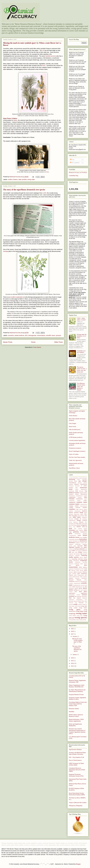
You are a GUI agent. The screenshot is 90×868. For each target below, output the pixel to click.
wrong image (79, 611)
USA (83, 601)
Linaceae (85, 552)
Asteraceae (83, 488)
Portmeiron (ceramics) (75, 448)
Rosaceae (71, 580)
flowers (15, 179)
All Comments (75, 163)
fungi (70, 532)
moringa (6, 251)
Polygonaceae (81, 575)
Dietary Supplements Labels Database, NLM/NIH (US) (77, 686)
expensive (75, 522)
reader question (83, 577)
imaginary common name (81, 543)
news (85, 565)
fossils (77, 530)
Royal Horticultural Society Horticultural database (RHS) (77, 794)
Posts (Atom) (37, 347)
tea (75, 596)
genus (70, 533)
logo (81, 554)
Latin (73, 551)
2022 (73, 629)
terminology (84, 596)
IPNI (82, 547)
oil (70, 570)
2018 (73, 631)
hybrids (71, 541)
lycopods (85, 554)
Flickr (47, 172)
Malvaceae (71, 555)
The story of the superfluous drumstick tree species (24, 190)
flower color (72, 527)
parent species (80, 570)
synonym (58, 335)
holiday (85, 537)
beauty (71, 489)
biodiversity (71, 491)
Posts (72, 160)
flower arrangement (82, 525)
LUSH (44, 193)
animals (85, 483)
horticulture (83, 539)
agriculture (85, 480)
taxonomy (72, 596)
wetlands (80, 605)
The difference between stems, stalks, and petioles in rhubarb (81, 387)
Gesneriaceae (78, 534)
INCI (26, 335)
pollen (75, 575)
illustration (72, 543)
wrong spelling (72, 620)
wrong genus (75, 609)
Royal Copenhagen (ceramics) (77, 451)
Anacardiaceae (72, 483)
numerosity (71, 569)
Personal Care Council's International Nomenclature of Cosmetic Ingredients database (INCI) (77, 731)
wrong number (72, 616)
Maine (15, 120)
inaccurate (80, 546)
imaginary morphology (75, 544)
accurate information (73, 478)
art (82, 486)
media (71, 557)
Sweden (78, 595)
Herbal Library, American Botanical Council (76, 716)
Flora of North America (75, 760)
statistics (71, 592)
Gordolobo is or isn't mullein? (81, 352)
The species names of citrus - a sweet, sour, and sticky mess (82, 370)
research (71, 578)
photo (75, 572)
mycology (85, 562)
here (44, 65)
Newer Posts (8, 342)
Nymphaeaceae (78, 569)
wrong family (83, 608)
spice (79, 590)
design (81, 512)
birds (77, 491)
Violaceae (71, 603)
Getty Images (73, 423)
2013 (73, 666)
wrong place (80, 616)
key (73, 549)
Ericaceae (71, 519)
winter (73, 606)
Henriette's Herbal (74, 709)
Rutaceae (79, 580)
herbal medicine (19, 335)
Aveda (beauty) (73, 416)
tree (74, 598)
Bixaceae (81, 491)
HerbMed (72, 712)
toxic (70, 598)
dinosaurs (71, 514)
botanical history (74, 494)
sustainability (72, 595)
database (71, 513)
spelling (76, 590)
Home (33, 342)
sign (83, 587)
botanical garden (83, 493)
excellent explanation (17, 297)
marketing (84, 555)
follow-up (84, 527)
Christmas (72, 499)
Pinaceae (85, 572)
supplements (84, 593)
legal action (75, 552)
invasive (78, 547)
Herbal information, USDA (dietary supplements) (76, 720)
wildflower (85, 605)
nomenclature (41, 335)
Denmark (76, 513)
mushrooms (78, 562)
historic (81, 537)
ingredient (72, 547)
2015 (73, 661)
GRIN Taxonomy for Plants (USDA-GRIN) (76, 764)
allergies (85, 481)
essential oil (78, 519)
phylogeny (80, 572)
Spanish (76, 588)
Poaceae (71, 575)
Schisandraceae (84, 581)
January (75, 655)
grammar (85, 534)
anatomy (80, 483)
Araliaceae (71, 486)
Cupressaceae (78, 511)
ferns (80, 524)
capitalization (72, 497)
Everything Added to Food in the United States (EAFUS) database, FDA (78, 704)
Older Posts (58, 342)
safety (86, 580)
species (80, 588)
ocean (85, 569)
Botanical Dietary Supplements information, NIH (77, 681)
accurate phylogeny (83, 478)
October (75, 636)
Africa (79, 480)
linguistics (71, 554)
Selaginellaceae (79, 587)
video (86, 601)
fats (75, 524)
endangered (84, 517)
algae (80, 481)
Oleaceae (73, 570)
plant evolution (73, 574)
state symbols (23, 179)
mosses (71, 562)
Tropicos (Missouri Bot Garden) (78, 803)
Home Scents (72, 427)
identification (83, 541)
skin (86, 587)
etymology (85, 519)
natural (85, 564)
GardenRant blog (74, 176)
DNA (86, 514)
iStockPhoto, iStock (74, 468)
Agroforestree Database (75, 750)
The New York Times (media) (77, 457)
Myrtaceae (71, 564)
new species (74, 565)
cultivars (81, 509)
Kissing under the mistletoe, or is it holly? (82, 336)
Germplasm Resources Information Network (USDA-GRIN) (77, 770)
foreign (85, 529)
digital (85, 513)
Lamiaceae (82, 549)
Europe (79, 520)
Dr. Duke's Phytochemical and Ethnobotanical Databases (77, 691)
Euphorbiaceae (72, 520)
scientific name (50, 335)
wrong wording (79, 620)
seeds (73, 587)
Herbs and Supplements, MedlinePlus (75, 725)
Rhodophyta (84, 578)
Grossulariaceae (72, 535)
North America (83, 567)
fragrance (81, 530)
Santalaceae (72, 581)
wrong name (81, 613)
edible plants (77, 517)
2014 (73, 663)
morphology (84, 560)
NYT (82, 569)
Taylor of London (74, 454)
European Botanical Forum (76, 695)
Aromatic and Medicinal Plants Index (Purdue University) (77, 753)
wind (70, 606)
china (85, 497)
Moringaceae (32, 335)
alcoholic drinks (73, 481)
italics (85, 547)
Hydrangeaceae (76, 541)
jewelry (71, 549)
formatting (72, 530)
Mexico (81, 557)
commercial (72, 502)
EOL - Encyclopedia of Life (76, 757)
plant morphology (82, 574)
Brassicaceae (84, 494)
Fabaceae (81, 522)
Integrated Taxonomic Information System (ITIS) (76, 775)
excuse (70, 522)
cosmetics (11, 335)
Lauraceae (84, 551)
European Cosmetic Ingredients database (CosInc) (77, 698)
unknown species (77, 601)
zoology (84, 620)
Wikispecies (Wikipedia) (76, 806)
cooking (71, 507)
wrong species (81, 617)
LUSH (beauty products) (76, 437)
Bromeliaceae (72, 496)
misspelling (74, 559)
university (71, 601)
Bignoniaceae (84, 489)
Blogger (78, 864)
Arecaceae (77, 486)
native (82, 564)
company (71, 506)
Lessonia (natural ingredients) (77, 440)
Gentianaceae (84, 532)
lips (75, 554)
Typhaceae (85, 598)
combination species (75, 500)
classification (79, 499)
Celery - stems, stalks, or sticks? (81, 319)
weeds (75, 604)
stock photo (83, 592)
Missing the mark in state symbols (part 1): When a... (77, 641)
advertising (72, 479)
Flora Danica (74, 525)
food (70, 528)
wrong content (73, 608)
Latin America (78, 551)
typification (71, 600)
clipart (85, 499)
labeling (76, 549)
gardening (76, 532)
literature (78, 554)
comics (85, 500)
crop (77, 509)
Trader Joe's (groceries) (75, 460)
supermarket (72, 593)
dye (86, 516)
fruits (85, 530)
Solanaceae (71, 588)
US (43, 50)
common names (74, 504)
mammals (78, 555)
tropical (79, 598)
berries (77, 489)
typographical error (82, 600)
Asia (76, 488)
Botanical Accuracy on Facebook (78, 172)
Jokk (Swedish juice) (75, 430)
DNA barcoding (73, 516)
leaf (70, 552)
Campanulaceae (79, 496)
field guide (84, 524)
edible (70, 517)
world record (77, 606)
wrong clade (31, 179)
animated (71, 484)
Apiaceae (76, 484)
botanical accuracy (74, 492)
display (82, 514)
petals (85, 570)
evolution (85, 520)
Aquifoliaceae (83, 484)
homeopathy (72, 539)
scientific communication (75, 583)
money (71, 561)
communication (84, 504)
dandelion (84, 511)
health (79, 535)
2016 (73, 658)
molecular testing (82, 559)
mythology (77, 564)
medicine (76, 557)
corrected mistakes (81, 507)
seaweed (83, 585)
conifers (10, 179)
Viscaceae (81, 603)
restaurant (77, 578)
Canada (85, 496)
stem (76, 592)
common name (82, 502)
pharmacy (71, 572)
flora (70, 525)
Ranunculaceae (76, 577)
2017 (73, 634)
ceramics (80, 497)
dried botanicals (81, 516)
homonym (77, 539)
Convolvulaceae (83, 506)
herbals (77, 537)
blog (86, 491)
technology (79, 596)
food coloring (78, 529)
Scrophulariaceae (77, 585)
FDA (77, 524)
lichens (80, 552)
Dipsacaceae (77, 514)
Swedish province (51, 56)
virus (76, 603)
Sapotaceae (77, 581)
